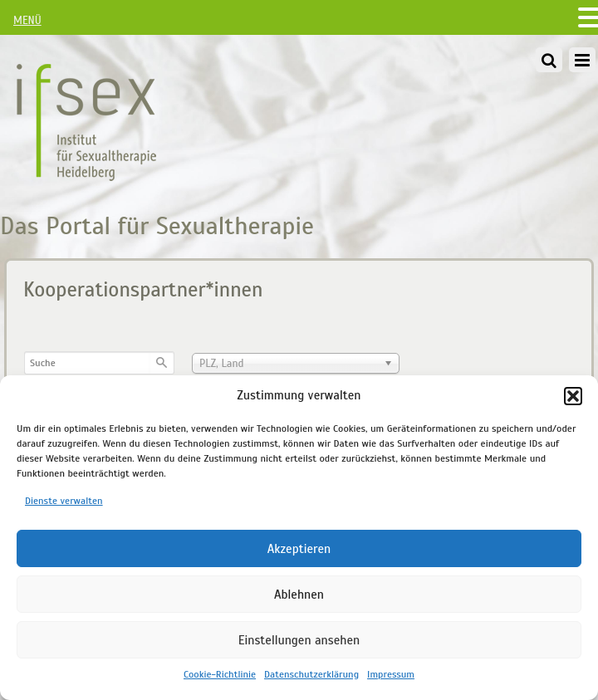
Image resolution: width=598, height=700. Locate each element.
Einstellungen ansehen (299, 640)
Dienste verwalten (64, 501)
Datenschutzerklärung (311, 674)
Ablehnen (299, 595)
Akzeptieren (299, 549)
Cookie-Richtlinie (220, 674)
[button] (573, 396)
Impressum (391, 674)
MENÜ (27, 21)
